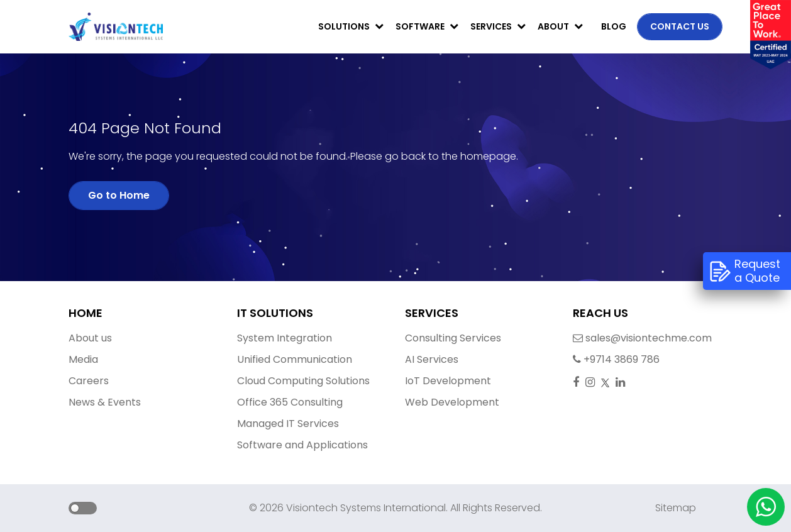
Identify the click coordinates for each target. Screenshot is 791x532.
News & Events (105, 402)
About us (90, 338)
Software (427, 26)
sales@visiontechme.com (606, 338)
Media (83, 359)
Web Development (452, 402)
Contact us (680, 26)
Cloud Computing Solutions (303, 381)
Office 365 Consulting (290, 402)
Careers (89, 381)
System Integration (285, 338)
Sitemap (676, 508)
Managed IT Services (288, 424)
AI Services (432, 359)
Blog (614, 26)
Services (498, 26)
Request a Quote (745, 271)
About (560, 26)
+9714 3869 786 (606, 359)
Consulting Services (453, 338)
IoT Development (448, 381)
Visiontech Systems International (365, 508)
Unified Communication (295, 359)
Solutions (351, 26)
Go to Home (119, 195)
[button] (70, 509)
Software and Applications (302, 445)
